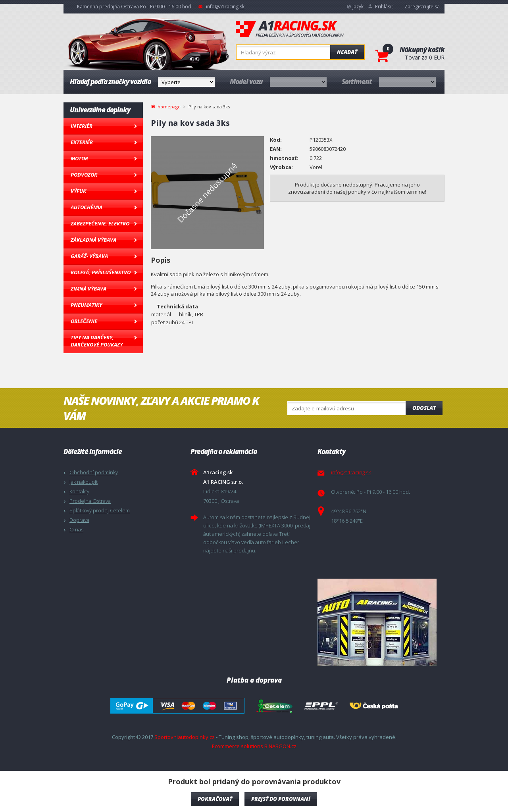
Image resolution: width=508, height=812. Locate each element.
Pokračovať (215, 799)
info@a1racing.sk (225, 7)
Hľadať (347, 52)
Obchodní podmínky (94, 472)
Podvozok (84, 175)
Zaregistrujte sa (422, 7)
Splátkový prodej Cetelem (100, 510)
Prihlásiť (384, 7)
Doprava (79, 520)
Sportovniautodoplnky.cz (185, 737)
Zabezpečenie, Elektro (100, 223)
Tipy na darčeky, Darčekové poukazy (97, 341)
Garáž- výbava (89, 256)
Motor (79, 158)
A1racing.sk (290, 29)
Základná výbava (93, 240)
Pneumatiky (86, 305)
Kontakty (79, 491)
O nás (76, 529)
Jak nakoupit (84, 482)
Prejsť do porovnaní (281, 799)
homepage (169, 106)
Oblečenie (84, 321)
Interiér (82, 126)
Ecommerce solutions (238, 746)
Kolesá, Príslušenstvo (101, 272)
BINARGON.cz (280, 746)
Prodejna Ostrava (90, 501)
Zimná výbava (89, 289)
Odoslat (424, 408)
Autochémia (87, 207)
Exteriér (82, 142)
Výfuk (78, 191)
